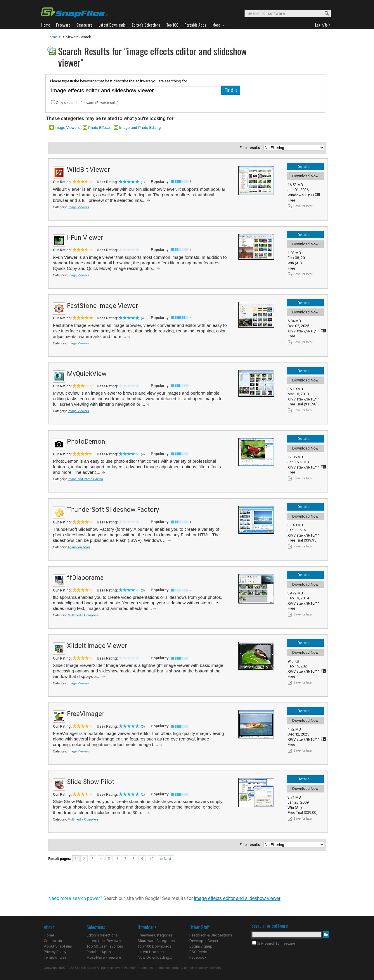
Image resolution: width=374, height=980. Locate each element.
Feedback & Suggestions (211, 935)
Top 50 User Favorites (105, 946)
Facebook (198, 957)
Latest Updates (151, 952)
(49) (144, 318)
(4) (143, 454)
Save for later (303, 206)
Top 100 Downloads (155, 946)
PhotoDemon (86, 442)
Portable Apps (99, 952)
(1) (143, 182)
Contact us (53, 941)
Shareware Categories (156, 941)
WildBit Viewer (88, 170)
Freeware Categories (155, 935)
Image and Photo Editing (140, 128)
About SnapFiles (58, 946)
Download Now (305, 176)
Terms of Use (55, 957)
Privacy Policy (55, 952)
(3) (143, 590)
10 (151, 859)
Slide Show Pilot (91, 782)
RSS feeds (198, 952)
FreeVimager (86, 714)
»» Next (165, 859)
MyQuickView (87, 374)
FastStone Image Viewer (102, 306)
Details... (305, 167)
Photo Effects (99, 128)
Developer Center (204, 941)
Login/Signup (201, 946)
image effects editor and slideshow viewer (237, 898)
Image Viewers (67, 128)
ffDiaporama (85, 578)
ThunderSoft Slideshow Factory (113, 510)
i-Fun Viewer (85, 238)
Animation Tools (79, 547)
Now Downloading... (155, 957)
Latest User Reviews (104, 941)
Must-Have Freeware (104, 957)
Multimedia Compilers (83, 615)
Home (52, 37)
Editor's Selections (102, 935)
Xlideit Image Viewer (97, 646)
